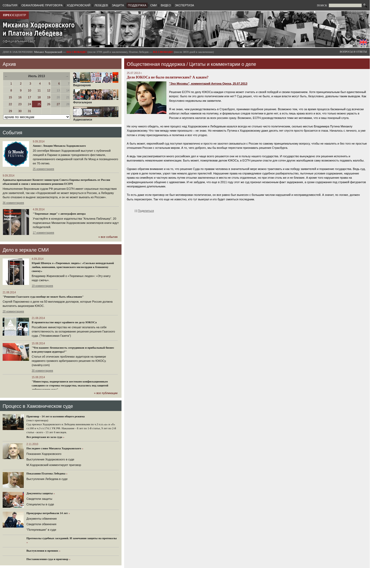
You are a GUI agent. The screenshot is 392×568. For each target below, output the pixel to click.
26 (49, 104)
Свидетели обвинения (41, 524)
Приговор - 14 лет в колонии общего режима (56, 416)
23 (20, 104)
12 (49, 90)
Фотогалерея (96, 101)
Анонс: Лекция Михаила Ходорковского (59, 146)
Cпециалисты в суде (40, 504)
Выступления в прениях (42, 551)
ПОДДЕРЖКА (137, 5)
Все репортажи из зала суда (44, 437)
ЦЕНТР (14, 15)
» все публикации (106, 393)
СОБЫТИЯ (10, 5)
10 (30, 90)
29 (10, 111)
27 (58, 104)
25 (39, 104)
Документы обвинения (42, 519)
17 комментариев (43, 233)
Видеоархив (96, 84)
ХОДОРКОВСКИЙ (79, 5)
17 (30, 97)
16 (20, 97)
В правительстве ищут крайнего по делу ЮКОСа (64, 322)
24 (30, 104)
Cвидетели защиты (39, 499)
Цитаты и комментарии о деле (223, 64)
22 (10, 104)
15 (10, 97)
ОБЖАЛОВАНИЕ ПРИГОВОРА (42, 5)
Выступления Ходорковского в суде (50, 459)
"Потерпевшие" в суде (41, 530)
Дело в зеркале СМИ (26, 250)
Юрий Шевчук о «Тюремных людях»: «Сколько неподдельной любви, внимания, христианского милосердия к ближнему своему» (73, 267)
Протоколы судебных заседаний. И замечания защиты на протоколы (72, 538)
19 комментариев (42, 286)
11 (39, 90)
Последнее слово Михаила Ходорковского (54, 448)
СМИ (154, 5)
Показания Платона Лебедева (46, 473)
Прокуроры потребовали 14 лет (47, 513)
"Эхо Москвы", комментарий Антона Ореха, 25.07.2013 (208, 84)
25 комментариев (43, 169)
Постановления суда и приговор (47, 559)
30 (20, 111)
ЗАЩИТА (118, 5)
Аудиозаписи (96, 118)
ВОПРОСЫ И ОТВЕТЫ (353, 52)
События (12, 133)
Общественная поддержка (156, 64)
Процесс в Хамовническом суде (38, 406)
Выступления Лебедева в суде (47, 479)
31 (30, 111)
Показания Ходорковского (44, 454)
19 (49, 97)
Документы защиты (40, 493)
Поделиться (146, 211)
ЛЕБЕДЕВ (101, 5)
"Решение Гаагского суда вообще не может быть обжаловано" (43, 297)
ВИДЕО (166, 5)
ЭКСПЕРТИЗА (185, 5)
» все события (108, 237)
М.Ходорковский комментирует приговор (54, 465)
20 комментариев (13, 311)
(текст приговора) (37, 420)
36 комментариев (13, 203)
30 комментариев (42, 371)
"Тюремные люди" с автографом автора (59, 214)
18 (39, 97)
